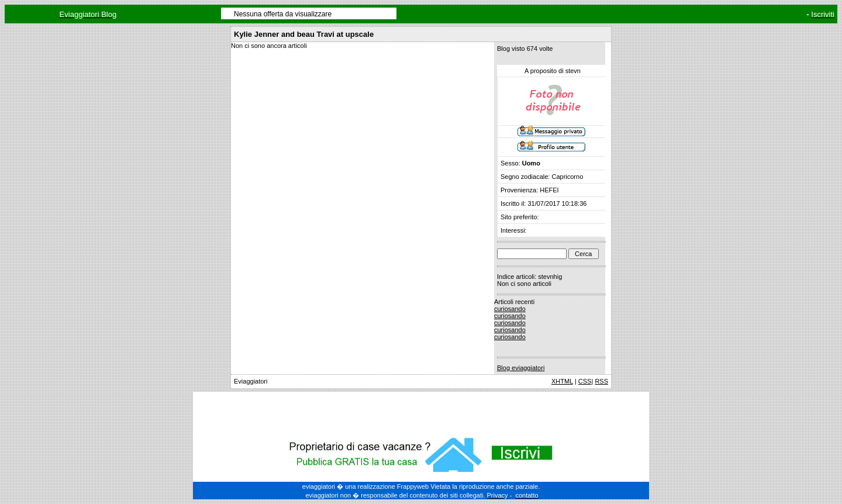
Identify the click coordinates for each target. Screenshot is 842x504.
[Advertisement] (421, 412)
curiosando (510, 309)
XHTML (562, 381)
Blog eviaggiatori (521, 368)
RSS (601, 381)
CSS (585, 381)
